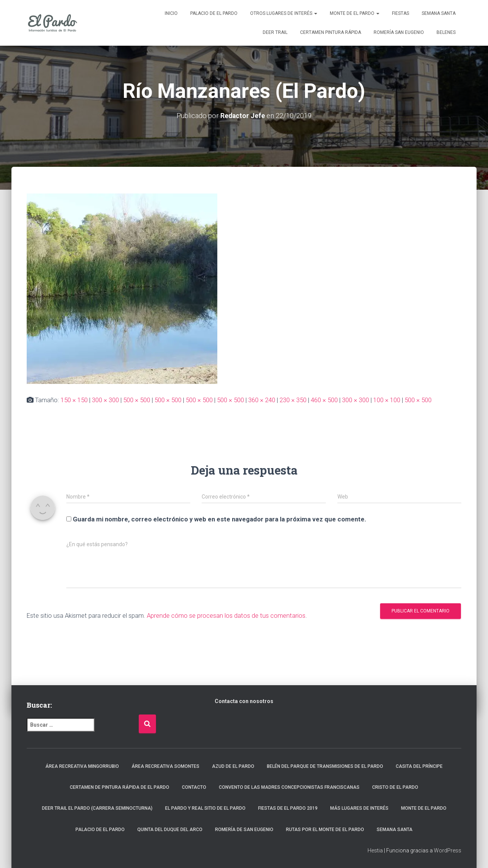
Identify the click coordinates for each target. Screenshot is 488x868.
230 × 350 (293, 400)
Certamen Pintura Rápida (331, 32)
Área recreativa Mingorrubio (82, 766)
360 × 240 (262, 400)
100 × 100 (387, 400)
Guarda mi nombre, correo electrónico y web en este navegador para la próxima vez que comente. (220, 519)
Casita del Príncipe (419, 766)
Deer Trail (275, 32)
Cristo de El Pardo (395, 787)
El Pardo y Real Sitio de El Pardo (205, 808)
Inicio (171, 13)
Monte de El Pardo (355, 13)
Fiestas (401, 13)
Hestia (375, 850)
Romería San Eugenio (399, 32)
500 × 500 (137, 400)
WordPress (448, 850)
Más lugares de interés (359, 808)
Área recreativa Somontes (165, 766)
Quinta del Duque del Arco (170, 830)
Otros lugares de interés (284, 13)
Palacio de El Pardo (214, 13)
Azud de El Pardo (233, 766)
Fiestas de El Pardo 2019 (288, 808)
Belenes (446, 32)
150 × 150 (74, 400)
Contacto (194, 787)
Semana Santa (439, 13)
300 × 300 (105, 400)
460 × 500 (324, 400)
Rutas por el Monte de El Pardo (325, 830)
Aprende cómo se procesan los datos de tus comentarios (226, 615)
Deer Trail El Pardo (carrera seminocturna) (97, 808)
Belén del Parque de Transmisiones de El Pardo (325, 766)
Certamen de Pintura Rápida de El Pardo (120, 787)
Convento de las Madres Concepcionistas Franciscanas (289, 787)
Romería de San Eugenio (244, 830)
